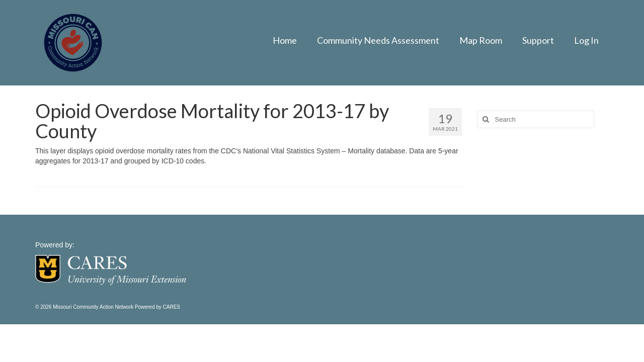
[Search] (485, 119)
